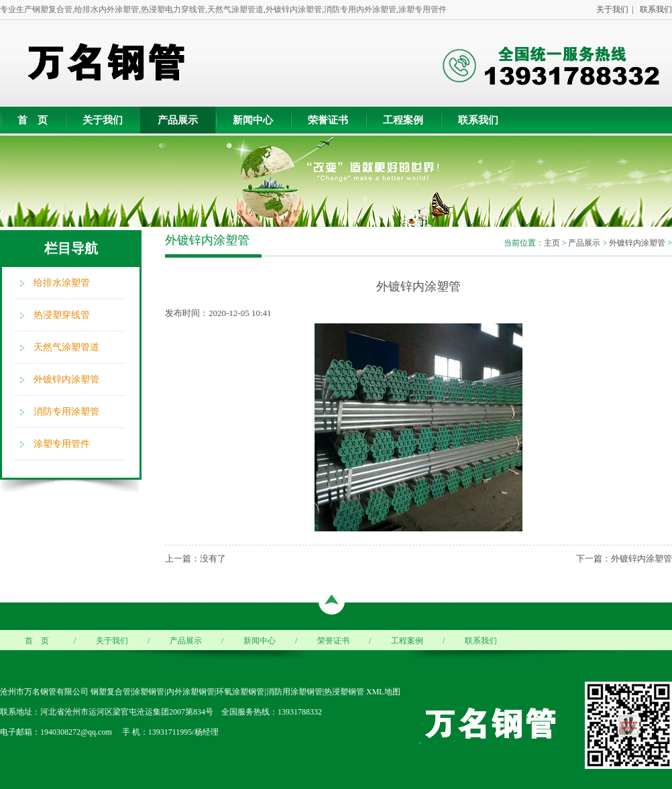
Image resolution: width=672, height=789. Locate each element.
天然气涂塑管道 (66, 347)
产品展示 (178, 120)
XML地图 (383, 692)
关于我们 (103, 120)
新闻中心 (253, 120)
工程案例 (403, 120)
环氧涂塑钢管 (240, 692)
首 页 (33, 120)
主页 (552, 243)
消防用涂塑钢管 (294, 692)
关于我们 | (613, 9)
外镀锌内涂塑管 (66, 379)
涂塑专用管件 (62, 444)
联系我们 (654, 9)
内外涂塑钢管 (190, 692)
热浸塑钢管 (344, 692)
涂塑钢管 (148, 692)
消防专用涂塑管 (66, 412)
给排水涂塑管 (62, 283)
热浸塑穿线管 (62, 315)
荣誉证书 (328, 120)
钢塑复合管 (111, 692)
